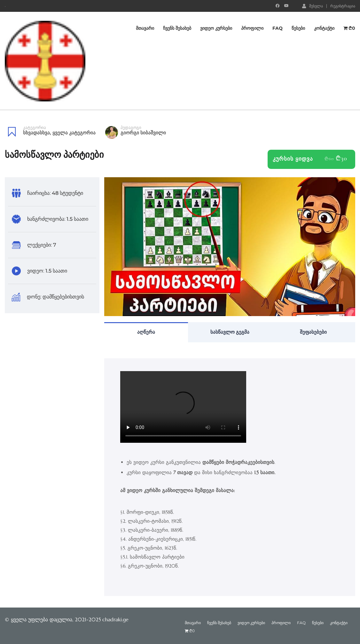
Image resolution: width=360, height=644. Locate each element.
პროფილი (252, 28)
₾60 (329, 159)
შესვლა (313, 6)
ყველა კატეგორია (74, 133)
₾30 (341, 158)
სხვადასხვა (36, 133)
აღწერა (146, 332)
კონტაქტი (324, 28)
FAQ (278, 28)
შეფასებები (313, 332)
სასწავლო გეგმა (230, 332)
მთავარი (145, 28)
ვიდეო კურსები (216, 28)
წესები (298, 28)
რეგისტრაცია (343, 6)
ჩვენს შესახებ (177, 28)
